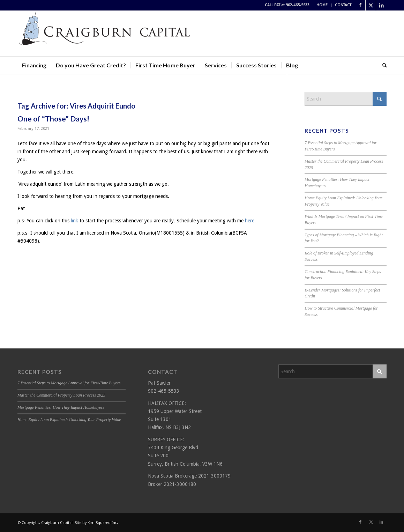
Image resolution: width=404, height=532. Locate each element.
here (250, 221)
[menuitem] (322, 5)
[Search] (382, 65)
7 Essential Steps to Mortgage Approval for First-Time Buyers (69, 383)
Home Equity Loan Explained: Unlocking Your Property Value (69, 420)
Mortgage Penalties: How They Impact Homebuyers (61, 407)
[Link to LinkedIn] (381, 5)
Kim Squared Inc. (103, 523)
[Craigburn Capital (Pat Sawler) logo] (105, 34)
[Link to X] (371, 5)
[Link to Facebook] (360, 5)
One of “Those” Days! (53, 119)
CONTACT (343, 5)
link (74, 221)
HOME (322, 5)
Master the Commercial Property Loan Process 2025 (61, 395)
